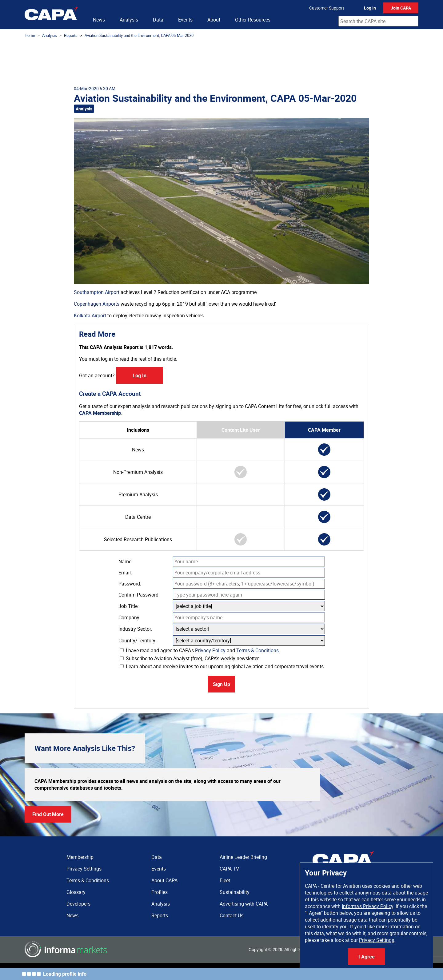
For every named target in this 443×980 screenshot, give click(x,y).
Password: (130, 584)
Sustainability (235, 892)
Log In (370, 8)
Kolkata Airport (90, 315)
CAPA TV (229, 869)
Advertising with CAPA (244, 904)
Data (158, 20)
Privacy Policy (210, 650)
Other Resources (253, 20)
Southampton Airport (97, 292)
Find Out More (48, 814)
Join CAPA (401, 8)
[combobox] (378, 21)
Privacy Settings (377, 940)
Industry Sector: (135, 629)
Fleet (225, 880)
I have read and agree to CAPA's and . (200, 650)
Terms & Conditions (257, 650)
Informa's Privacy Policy (367, 906)
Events (185, 20)
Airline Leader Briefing (243, 857)
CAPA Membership (100, 413)
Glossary (76, 892)
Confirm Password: (139, 595)
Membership (80, 857)
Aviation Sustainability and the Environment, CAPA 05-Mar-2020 (139, 35)
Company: (130, 617)
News (99, 20)
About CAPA (164, 880)
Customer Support (327, 8)
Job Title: (129, 606)
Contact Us (231, 915)
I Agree (367, 957)
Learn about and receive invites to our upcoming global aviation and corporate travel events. (222, 666)
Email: (125, 573)
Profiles (160, 892)
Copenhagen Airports (97, 304)
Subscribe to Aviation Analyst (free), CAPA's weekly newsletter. (190, 658)
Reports (71, 35)
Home (30, 35)
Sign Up (221, 684)
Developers (78, 904)
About (214, 20)
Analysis (129, 20)
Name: (126, 561)
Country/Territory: (138, 641)
